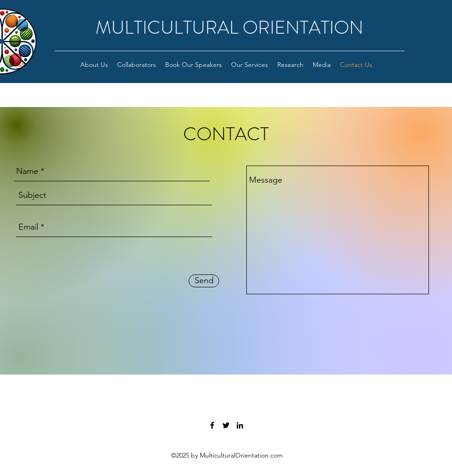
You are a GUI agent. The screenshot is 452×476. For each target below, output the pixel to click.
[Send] (204, 281)
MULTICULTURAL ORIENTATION (229, 27)
